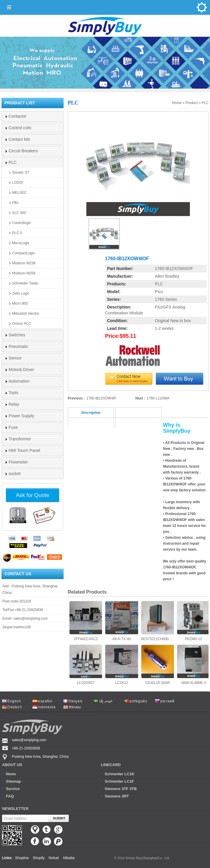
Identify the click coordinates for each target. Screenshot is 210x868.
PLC (205, 103)
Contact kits (19, 139)
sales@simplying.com (30, 618)
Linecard (111, 765)
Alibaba (69, 858)
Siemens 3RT (117, 796)
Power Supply (21, 416)
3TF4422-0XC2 (86, 621)
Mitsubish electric (26, 314)
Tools (13, 393)
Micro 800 (20, 303)
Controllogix (21, 223)
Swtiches (17, 335)
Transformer (20, 439)
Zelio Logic (21, 293)
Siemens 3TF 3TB (121, 789)
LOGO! (18, 183)
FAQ (10, 796)
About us (12, 765)
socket (14, 474)
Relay (14, 404)
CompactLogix (24, 253)
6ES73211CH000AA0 (157, 621)
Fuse (13, 427)
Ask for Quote (33, 495)
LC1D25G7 (86, 665)
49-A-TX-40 (121, 621)
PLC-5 (17, 233)
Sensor (15, 358)
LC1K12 (121, 665)
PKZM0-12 (193, 621)
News (11, 774)
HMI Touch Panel (24, 450)
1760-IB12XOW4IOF (174, 268)
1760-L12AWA (158, 398)
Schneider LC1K (119, 774)
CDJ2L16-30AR (157, 665)
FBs (15, 203)
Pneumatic (18, 346)
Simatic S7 (21, 172)
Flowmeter (18, 462)
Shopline (22, 858)
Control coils (20, 128)
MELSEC (19, 193)
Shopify (39, 858)
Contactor (18, 116)
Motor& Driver (21, 370)
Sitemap (13, 781)
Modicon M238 (24, 263)
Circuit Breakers (23, 151)
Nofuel (54, 858)
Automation (19, 381)
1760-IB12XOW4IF (101, 398)
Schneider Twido (25, 283)
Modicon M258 (24, 273)
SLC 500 (19, 213)
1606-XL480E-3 (193, 665)
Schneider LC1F (119, 781)
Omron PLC (21, 324)
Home (177, 103)
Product (192, 103)
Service (13, 789)
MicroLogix (21, 243)
